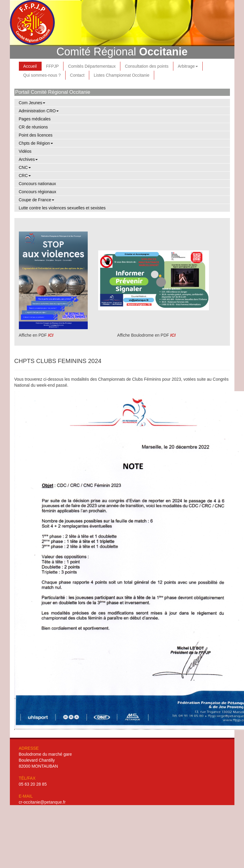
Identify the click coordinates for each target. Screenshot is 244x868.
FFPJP (53, 66)
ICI (51, 335)
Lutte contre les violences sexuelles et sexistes (62, 208)
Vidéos (25, 151)
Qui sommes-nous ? (42, 75)
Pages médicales (35, 119)
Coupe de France (37, 200)
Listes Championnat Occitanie (122, 75)
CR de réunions (33, 127)
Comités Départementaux (92, 66)
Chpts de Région (36, 143)
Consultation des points (147, 66)
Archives (28, 159)
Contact (77, 75)
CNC (25, 167)
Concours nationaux (38, 184)
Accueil (30, 66)
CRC (25, 176)
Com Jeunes (32, 103)
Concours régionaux (38, 192)
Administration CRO (39, 111)
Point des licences (36, 135)
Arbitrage (188, 66)
